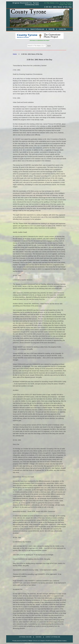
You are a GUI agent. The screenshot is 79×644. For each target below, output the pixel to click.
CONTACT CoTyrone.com (53, 637)
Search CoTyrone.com (37, 29)
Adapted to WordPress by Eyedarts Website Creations (54, 641)
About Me (52, 29)
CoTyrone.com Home (20, 29)
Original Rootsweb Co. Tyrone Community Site (26, 4)
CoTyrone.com (36, 641)
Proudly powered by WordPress (20, 641)
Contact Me (62, 29)
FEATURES (39, 637)
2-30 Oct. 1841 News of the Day (58, 7)
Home (15, 54)
